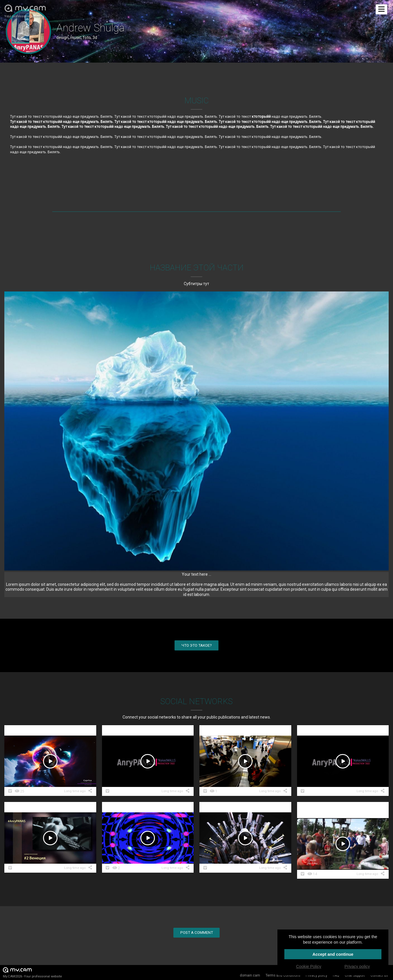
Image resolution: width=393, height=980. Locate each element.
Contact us (379, 975)
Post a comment (197, 933)
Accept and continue (333, 954)
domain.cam (250, 975)
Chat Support (355, 975)
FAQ (336, 975)
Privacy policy (317, 975)
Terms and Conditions (283, 975)
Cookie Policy (308, 966)
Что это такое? (197, 645)
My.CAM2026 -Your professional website (32, 972)
